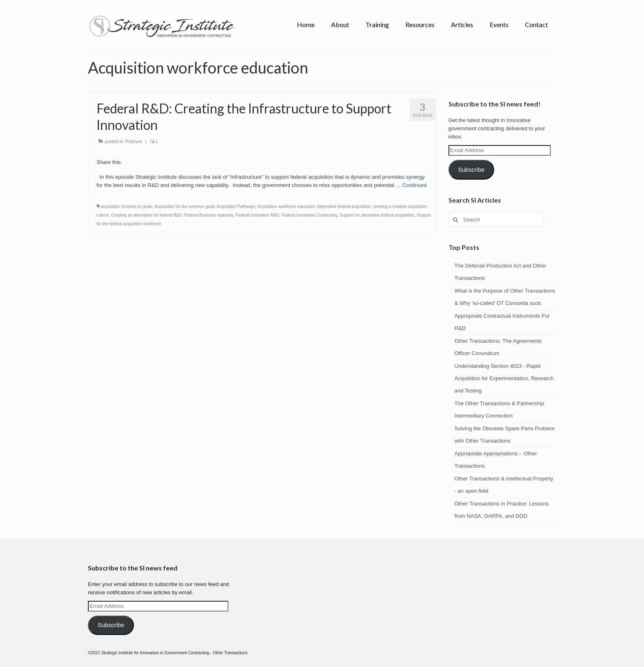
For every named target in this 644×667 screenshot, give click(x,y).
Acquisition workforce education (286, 207)
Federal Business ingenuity (208, 215)
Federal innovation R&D (257, 215)
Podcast (134, 141)
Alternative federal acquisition (344, 207)
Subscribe (471, 170)
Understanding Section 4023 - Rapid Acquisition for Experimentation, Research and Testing (504, 378)
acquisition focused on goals (127, 207)
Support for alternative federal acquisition (377, 215)
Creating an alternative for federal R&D (147, 215)
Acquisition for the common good (184, 207)
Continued (415, 185)
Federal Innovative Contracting (309, 215)
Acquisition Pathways (236, 207)
